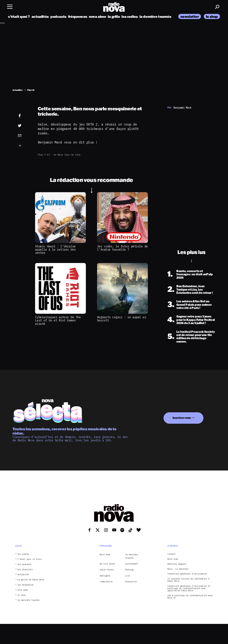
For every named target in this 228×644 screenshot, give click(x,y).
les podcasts (24, 564)
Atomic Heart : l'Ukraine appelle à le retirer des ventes (55, 250)
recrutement (132, 564)
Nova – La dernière (178, 569)
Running (129, 570)
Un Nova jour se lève (67, 155)
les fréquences (26, 585)
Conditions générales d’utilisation (187, 574)
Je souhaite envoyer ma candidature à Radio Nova (188, 580)
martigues (105, 576)
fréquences (78, 16)
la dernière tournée (155, 16)
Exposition (131, 582)
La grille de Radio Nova (31, 580)
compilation (106, 582)
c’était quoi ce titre (30, 559)
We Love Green (107, 564)
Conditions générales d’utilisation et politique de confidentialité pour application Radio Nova (189, 588)
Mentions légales (177, 564)
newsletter (190, 16)
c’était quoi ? (19, 16)
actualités (40, 16)
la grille (114, 16)
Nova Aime (105, 554)
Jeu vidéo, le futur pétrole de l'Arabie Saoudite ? (122, 248)
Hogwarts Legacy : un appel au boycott (122, 319)
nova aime (98, 16)
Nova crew (173, 559)
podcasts (58, 16)
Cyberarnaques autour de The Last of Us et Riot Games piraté (58, 320)
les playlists (25, 570)
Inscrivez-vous (182, 418)
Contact (172, 554)
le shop (212, 16)
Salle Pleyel (107, 570)
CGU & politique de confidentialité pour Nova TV (190, 597)
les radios (130, 16)
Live (128, 576)
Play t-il (44, 155)
